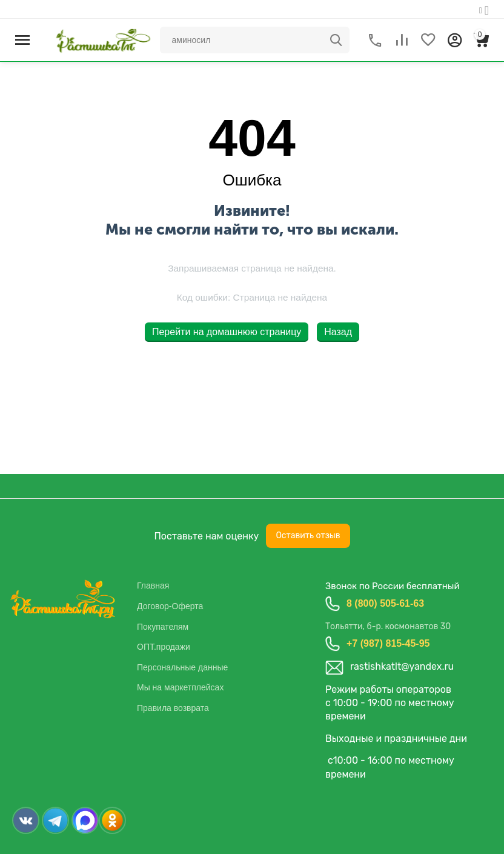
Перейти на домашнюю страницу (227, 332)
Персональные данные (182, 667)
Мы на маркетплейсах (180, 687)
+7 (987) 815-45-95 (388, 643)
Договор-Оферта (170, 606)
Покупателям (163, 627)
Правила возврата (173, 708)
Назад (338, 332)
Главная (153, 585)
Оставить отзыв (308, 535)
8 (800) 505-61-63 (385, 603)
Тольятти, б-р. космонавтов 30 (388, 626)
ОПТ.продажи (164, 647)
